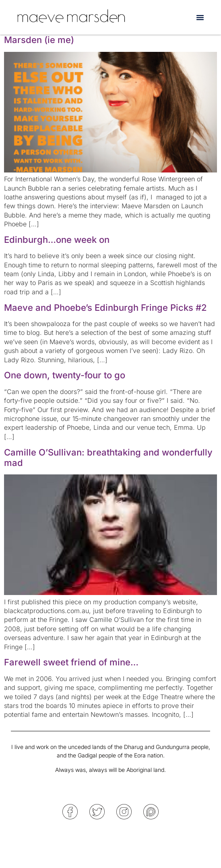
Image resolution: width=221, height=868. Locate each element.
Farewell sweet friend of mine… (71, 662)
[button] (200, 17)
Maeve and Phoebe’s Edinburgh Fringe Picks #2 (105, 308)
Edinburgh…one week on (57, 240)
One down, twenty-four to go (65, 375)
